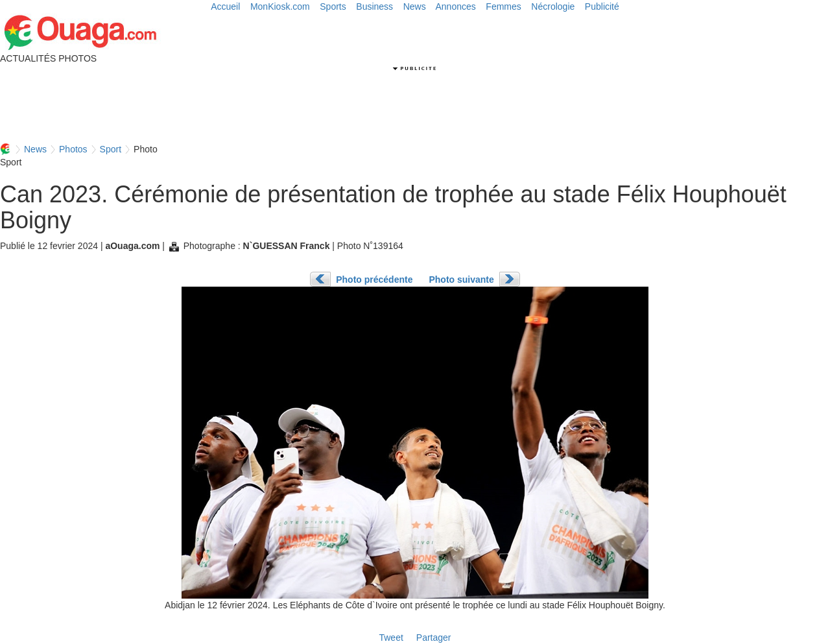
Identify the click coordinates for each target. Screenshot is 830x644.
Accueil (225, 6)
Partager (434, 638)
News (415, 6)
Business (374, 6)
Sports (333, 6)
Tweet (391, 638)
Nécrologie (553, 6)
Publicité (602, 6)
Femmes (503, 6)
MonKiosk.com (280, 6)
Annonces (456, 6)
